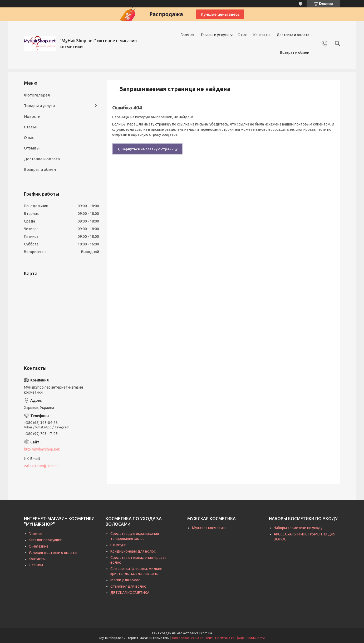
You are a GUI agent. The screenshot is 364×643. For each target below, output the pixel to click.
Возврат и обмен (295, 52)
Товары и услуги (215, 35)
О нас (242, 35)
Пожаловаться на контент (192, 638)
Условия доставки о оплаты (53, 553)
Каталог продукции (46, 540)
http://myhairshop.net (42, 449)
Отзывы (32, 148)
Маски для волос (125, 580)
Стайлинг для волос (128, 586)
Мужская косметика (209, 528)
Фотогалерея (37, 95)
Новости (32, 116)
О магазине (39, 546)
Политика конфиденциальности (240, 638)
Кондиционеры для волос (133, 551)
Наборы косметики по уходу (298, 528)
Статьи (31, 127)
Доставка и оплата (293, 35)
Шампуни (118, 545)
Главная (187, 35)
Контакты (262, 35)
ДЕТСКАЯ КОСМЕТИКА (130, 593)
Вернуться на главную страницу (149, 149)
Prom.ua (206, 633)
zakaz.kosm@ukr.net (41, 466)
